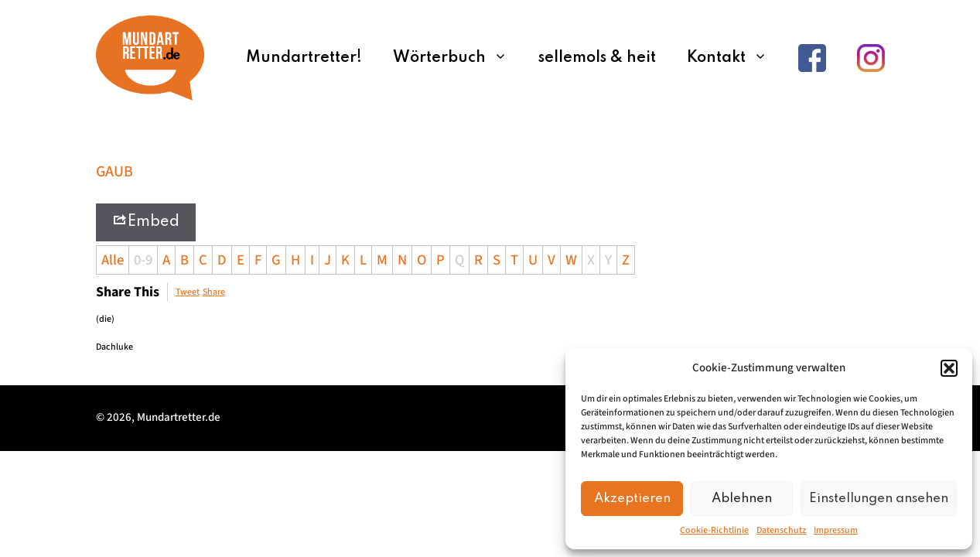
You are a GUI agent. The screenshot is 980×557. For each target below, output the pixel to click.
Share (214, 292)
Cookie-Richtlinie (714, 530)
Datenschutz (781, 530)
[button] (949, 368)
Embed (146, 221)
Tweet (188, 292)
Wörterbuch (458, 58)
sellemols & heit (597, 58)
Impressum (836, 530)
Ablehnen (742, 499)
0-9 (143, 260)
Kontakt (735, 58)
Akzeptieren (632, 499)
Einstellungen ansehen (879, 499)
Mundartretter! (304, 58)
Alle (113, 260)
